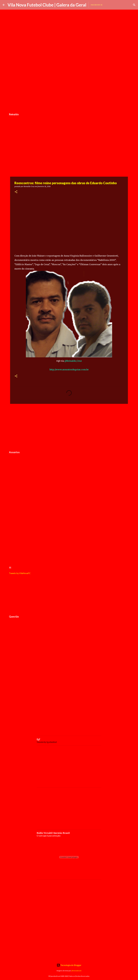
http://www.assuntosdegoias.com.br (69, 370)
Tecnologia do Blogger (69, 965)
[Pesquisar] (134, 5)
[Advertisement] (69, 91)
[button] (16, 192)
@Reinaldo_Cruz (73, 361)
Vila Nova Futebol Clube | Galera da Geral (47, 5)
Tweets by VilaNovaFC (20, 573)
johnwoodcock (76, 971)
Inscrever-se (97, 5)
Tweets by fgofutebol (47, 742)
